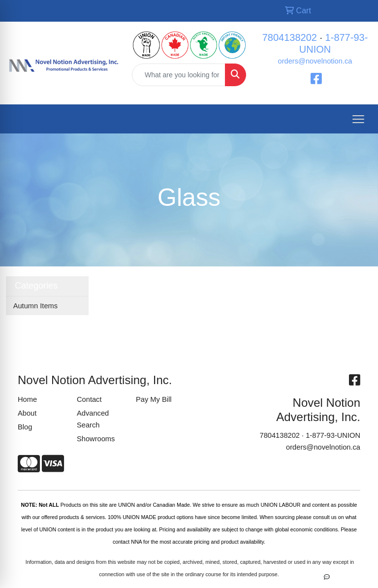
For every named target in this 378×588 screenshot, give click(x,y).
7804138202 (290, 37)
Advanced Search (93, 419)
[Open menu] (358, 119)
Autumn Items (35, 306)
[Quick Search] (179, 75)
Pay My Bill (154, 399)
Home (27, 399)
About (27, 413)
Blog (25, 427)
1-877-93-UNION (333, 435)
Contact (89, 399)
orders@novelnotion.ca (315, 61)
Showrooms (96, 439)
